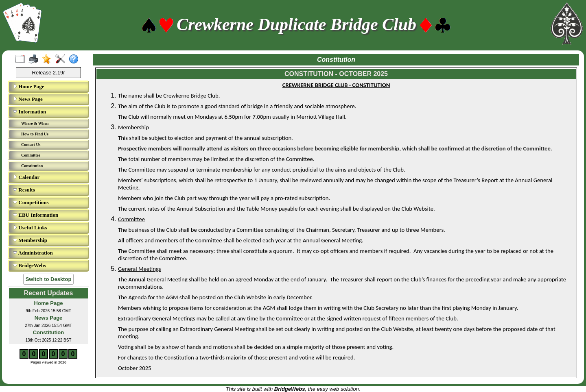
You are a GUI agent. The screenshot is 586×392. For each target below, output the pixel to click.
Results (24, 190)
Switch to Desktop (49, 279)
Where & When (35, 123)
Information (30, 112)
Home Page (28, 86)
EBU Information (36, 215)
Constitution (32, 166)
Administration (33, 253)
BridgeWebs (30, 265)
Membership (30, 240)
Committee (31, 155)
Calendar (26, 177)
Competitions (31, 202)
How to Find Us (35, 134)
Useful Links (30, 228)
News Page (28, 99)
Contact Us (31, 145)
